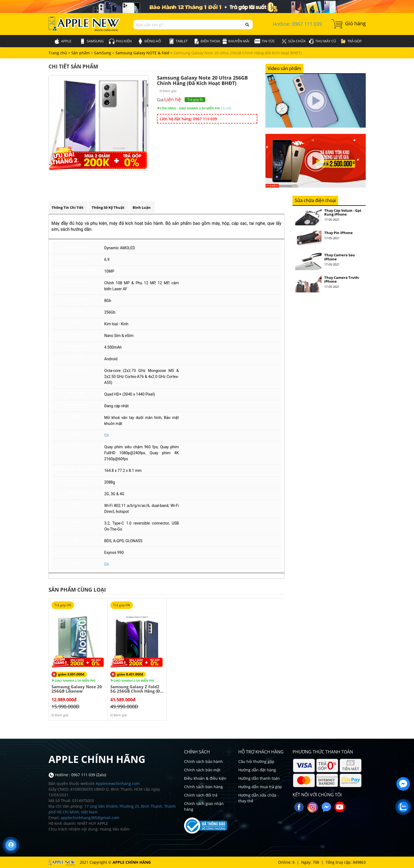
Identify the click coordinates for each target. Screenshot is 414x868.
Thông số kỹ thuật (108, 207)
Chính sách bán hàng (203, 787)
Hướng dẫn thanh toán (259, 778)
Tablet (178, 41)
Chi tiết (226, 108)
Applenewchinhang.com (118, 783)
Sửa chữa (293, 41)
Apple (63, 41)
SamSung (92, 41)
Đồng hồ (149, 41)
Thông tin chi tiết (68, 207)
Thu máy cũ (322, 41)
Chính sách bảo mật (202, 770)
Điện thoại (207, 41)
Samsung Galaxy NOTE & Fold (142, 53)
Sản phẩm (81, 53)
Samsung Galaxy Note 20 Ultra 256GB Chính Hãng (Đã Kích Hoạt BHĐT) (238, 53)
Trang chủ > (60, 53)
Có (107, 435)
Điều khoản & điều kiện (205, 778)
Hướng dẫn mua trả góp (260, 787)
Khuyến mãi (236, 41)
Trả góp (351, 41)
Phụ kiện (120, 41)
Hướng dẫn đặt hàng (257, 770)
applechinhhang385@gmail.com (90, 818)
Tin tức (265, 41)
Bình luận (142, 207)
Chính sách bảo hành (203, 761)
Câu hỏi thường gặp (256, 761)
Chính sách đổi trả (201, 795)
